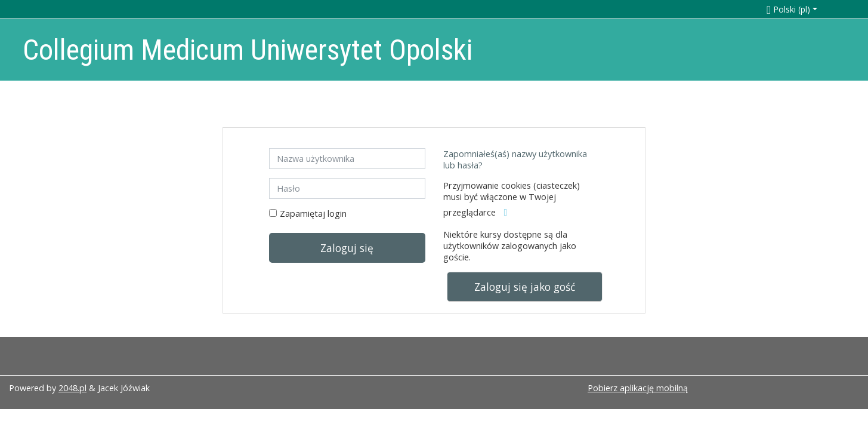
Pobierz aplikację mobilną (638, 388)
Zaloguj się (347, 248)
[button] (805, 9)
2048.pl (72, 388)
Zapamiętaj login (313, 214)
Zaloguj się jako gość (525, 287)
